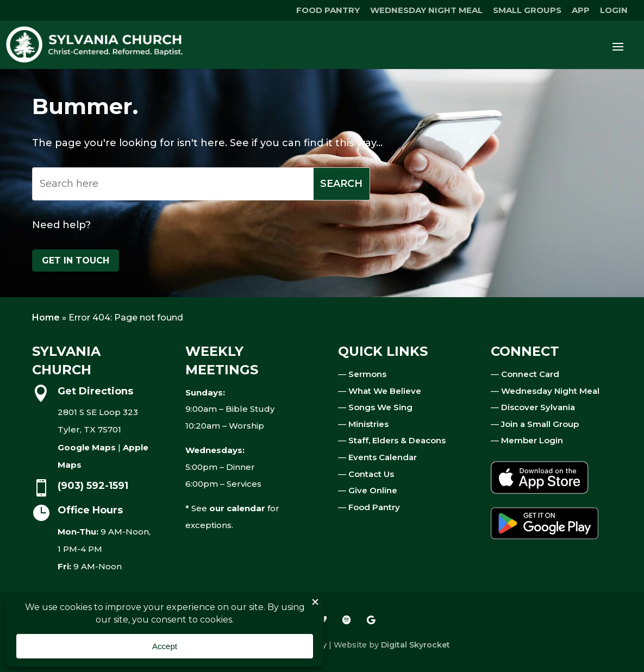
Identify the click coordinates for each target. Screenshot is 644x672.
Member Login (532, 440)
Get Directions (95, 391)
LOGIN (614, 11)
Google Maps (87, 447)
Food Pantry (374, 507)
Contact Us (371, 474)
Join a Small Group (540, 424)
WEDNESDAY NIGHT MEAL (426, 11)
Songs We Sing (380, 407)
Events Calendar (383, 457)
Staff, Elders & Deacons (397, 440)
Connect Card (530, 374)
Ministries (368, 424)
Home (46, 318)
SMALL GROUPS (527, 11)
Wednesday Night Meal (550, 391)
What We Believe (385, 391)
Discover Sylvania (538, 407)
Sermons (367, 374)
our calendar (237, 508)
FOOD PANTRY (328, 11)
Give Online (373, 490)
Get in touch (76, 260)
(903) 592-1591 (93, 486)
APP (581, 11)
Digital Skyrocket (415, 645)
